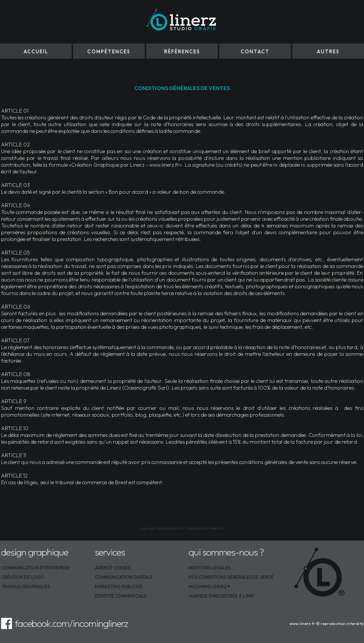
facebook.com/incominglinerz (71, 623)
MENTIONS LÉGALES (209, 568)
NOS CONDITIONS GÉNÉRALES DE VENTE (231, 577)
